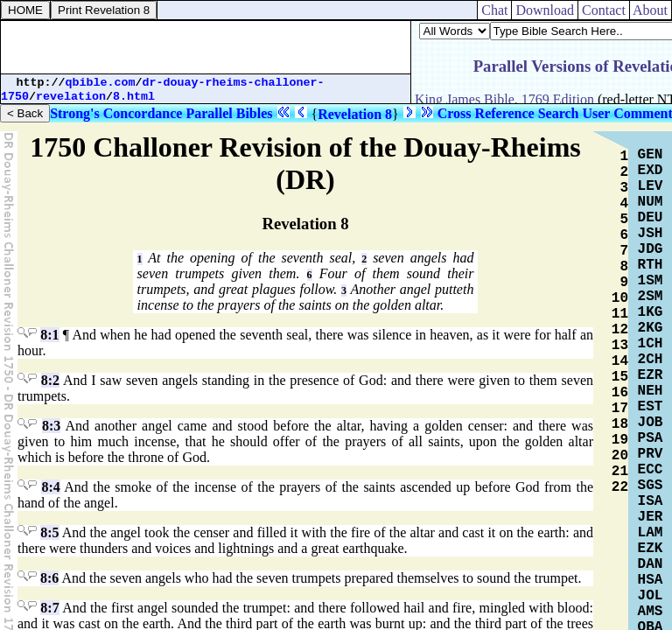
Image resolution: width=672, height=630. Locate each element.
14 (620, 361)
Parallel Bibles (229, 113)
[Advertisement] (206, 47)
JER (651, 517)
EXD (651, 171)
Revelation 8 (355, 114)
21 (620, 472)
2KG (651, 328)
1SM (651, 281)
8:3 (51, 426)
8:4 (50, 487)
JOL (651, 596)
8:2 (50, 380)
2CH (651, 360)
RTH (651, 265)
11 (620, 314)
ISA (651, 501)
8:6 (49, 578)
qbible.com (101, 83)
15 (620, 377)
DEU (651, 218)
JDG (651, 249)
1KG (651, 312)
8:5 (49, 532)
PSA (651, 438)
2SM (651, 297)
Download (545, 10)
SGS (651, 486)
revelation (71, 97)
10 (620, 298)
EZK (651, 549)
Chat (494, 10)
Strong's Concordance (116, 113)
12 (620, 330)
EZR (651, 375)
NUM (651, 202)
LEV (651, 186)
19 (620, 440)
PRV (651, 454)
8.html (134, 97)
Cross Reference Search (508, 113)
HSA (651, 580)
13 (620, 346)
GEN (651, 155)
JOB (651, 423)
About (651, 10)
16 (620, 393)
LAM (651, 533)
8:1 (49, 335)
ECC (651, 470)
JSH (651, 234)
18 (620, 424)
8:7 (49, 608)
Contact (604, 10)
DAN (651, 564)
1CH (651, 344)
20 (620, 456)
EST (651, 407)
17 (620, 409)
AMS (651, 612)
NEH (651, 391)
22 (620, 487)
